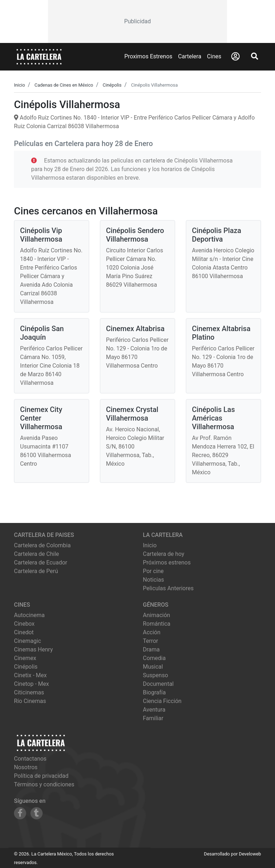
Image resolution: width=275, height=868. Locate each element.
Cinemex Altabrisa (135, 329)
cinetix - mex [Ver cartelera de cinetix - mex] (30, 675)
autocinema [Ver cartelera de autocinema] (29, 615)
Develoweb (250, 854)
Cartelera (190, 56)
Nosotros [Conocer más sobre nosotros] (26, 767)
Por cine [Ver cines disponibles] (153, 571)
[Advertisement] (137, 21)
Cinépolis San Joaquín (42, 333)
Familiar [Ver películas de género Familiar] (153, 718)
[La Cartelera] (39, 56)
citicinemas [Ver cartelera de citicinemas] (29, 692)
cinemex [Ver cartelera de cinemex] (25, 658)
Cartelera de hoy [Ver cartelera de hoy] (164, 554)
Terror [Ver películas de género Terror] (151, 641)
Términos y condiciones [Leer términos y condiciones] (44, 784)
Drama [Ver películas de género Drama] (151, 649)
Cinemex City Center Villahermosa (41, 418)
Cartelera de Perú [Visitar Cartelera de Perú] (36, 571)
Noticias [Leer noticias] (153, 580)
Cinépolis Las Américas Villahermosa (213, 418)
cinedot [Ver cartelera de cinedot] (24, 632)
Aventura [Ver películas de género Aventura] (154, 710)
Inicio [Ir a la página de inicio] (150, 545)
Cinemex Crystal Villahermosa (132, 414)
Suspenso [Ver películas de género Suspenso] (155, 675)
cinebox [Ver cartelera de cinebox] (24, 624)
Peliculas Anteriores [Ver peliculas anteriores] (168, 588)
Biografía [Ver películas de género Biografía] (154, 692)
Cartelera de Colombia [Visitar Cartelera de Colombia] (42, 545)
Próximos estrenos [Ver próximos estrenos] (167, 562)
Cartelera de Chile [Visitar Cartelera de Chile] (37, 554)
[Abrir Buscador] (255, 56)
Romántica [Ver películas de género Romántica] (157, 624)
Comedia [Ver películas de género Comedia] (154, 658)
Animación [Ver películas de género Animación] (156, 615)
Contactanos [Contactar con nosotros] (30, 759)
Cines (214, 56)
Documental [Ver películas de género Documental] (158, 684)
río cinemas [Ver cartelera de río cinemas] (30, 701)
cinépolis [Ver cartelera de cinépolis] (26, 667)
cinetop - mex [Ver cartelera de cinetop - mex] (32, 684)
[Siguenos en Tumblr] (37, 813)
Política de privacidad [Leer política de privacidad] (41, 776)
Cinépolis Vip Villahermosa (41, 235)
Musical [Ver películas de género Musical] (153, 667)
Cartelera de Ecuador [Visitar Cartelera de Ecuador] (41, 562)
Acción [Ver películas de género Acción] (152, 632)
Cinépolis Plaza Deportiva (217, 235)
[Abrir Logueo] (235, 57)
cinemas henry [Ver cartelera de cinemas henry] (33, 649)
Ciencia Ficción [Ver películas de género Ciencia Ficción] (162, 701)
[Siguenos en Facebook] (20, 813)
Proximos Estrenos (148, 56)
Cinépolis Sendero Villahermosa (135, 235)
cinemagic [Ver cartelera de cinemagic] (28, 641)
